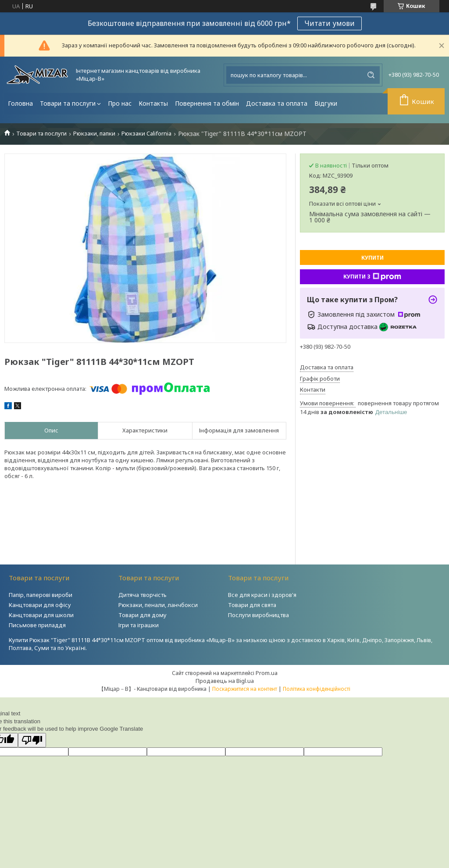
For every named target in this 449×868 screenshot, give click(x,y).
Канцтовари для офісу (40, 605)
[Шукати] (371, 75)
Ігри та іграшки (139, 625)
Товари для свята (252, 605)
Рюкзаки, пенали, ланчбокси (158, 605)
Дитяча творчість (143, 595)
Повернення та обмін (207, 103)
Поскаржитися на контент (245, 689)
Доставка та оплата (277, 103)
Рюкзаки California (146, 134)
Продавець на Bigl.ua (225, 681)
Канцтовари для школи (41, 615)
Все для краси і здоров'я (262, 595)
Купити (372, 258)
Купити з (372, 277)
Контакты (153, 103)
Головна (20, 103)
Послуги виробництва (258, 615)
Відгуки (326, 103)
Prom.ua (267, 673)
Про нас (120, 103)
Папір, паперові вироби (41, 595)
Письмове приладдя (37, 625)
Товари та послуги (68, 103)
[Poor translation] (32, 740)
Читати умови (330, 23)
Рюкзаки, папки (94, 134)
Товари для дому (143, 615)
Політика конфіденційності (317, 689)
